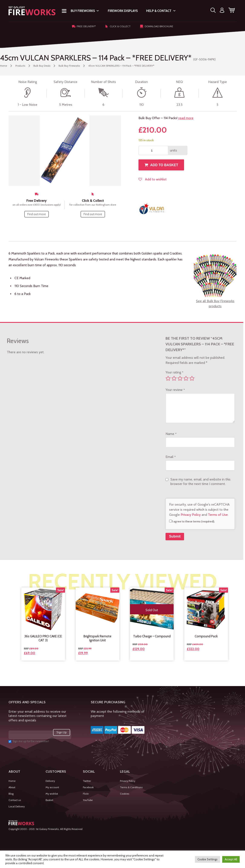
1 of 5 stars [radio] (168, 378)
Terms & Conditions (131, 787)
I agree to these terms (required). (192, 521)
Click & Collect (118, 26)
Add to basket (164, 165)
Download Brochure (157, 26)
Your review (175, 390)
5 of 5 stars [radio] (192, 378)
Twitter (87, 781)
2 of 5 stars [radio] (174, 378)
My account (52, 787)
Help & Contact (161, 11)
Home (4, 66)
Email (171, 457)
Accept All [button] (231, 859)
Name (171, 434)
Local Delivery (17, 806)
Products (20, 66)
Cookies (125, 794)
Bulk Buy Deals (42, 66)
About (12, 787)
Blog (11, 794)
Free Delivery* (84, 26)
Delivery (50, 781)
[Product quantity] (153, 150)
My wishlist (52, 794)
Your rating (174, 372)
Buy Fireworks (85, 11)
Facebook (88, 787)
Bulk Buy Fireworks (69, 66)
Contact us (15, 800)
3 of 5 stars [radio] (180, 378)
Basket (49, 800)
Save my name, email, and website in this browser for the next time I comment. (200, 482)
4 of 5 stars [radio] (186, 378)
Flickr (86, 794)
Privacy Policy (191, 515)
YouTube (88, 800)
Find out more (37, 214)
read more (186, 118)
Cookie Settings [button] (208, 859)
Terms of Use (218, 515)
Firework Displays (123, 11)
